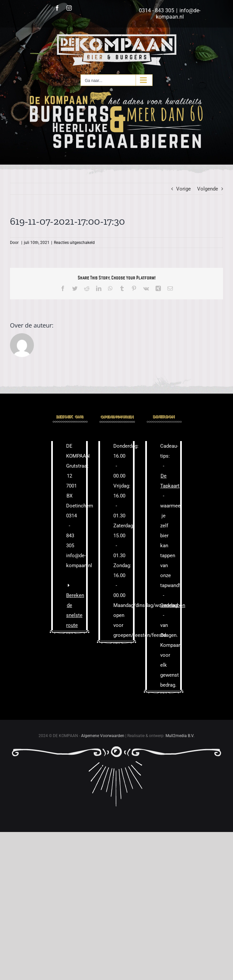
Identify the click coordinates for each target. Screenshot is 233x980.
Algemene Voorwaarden (103, 736)
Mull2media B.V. (180, 736)
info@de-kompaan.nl (178, 14)
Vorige (183, 189)
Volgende (208, 189)
